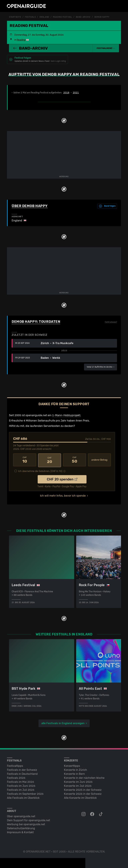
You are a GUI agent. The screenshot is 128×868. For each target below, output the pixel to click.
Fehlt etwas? (111, 322)
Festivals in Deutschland (22, 773)
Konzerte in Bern (74, 773)
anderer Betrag (99, 460)
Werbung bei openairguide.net (26, 823)
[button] (106, 48)
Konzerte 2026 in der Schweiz (83, 793)
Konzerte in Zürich (75, 769)
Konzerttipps (72, 765)
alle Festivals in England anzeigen (63, 722)
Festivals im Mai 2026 (20, 781)
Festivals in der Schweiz (22, 769)
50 (74, 460)
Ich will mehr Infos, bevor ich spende (63, 495)
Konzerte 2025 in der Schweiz (83, 789)
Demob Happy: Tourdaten (36, 321)
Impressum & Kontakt (20, 831)
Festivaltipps (15, 765)
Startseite (15, 17)
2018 (66, 93)
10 (25, 460)
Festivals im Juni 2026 (21, 785)
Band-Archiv (83, 17)
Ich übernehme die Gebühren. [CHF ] (40, 470)
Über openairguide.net (21, 815)
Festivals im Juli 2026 (21, 789)
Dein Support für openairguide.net (28, 819)
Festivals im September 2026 (25, 793)
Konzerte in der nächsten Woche (84, 777)
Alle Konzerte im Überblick (80, 797)
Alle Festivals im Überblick (23, 797)
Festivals (30, 17)
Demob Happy (102, 17)
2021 (76, 93)
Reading (21, 40)
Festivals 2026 (16, 777)
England (44, 17)
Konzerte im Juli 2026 (78, 785)
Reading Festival (62, 17)
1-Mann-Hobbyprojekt (66, 415)
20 (50, 460)
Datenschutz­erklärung (21, 827)
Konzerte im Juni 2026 (78, 781)
